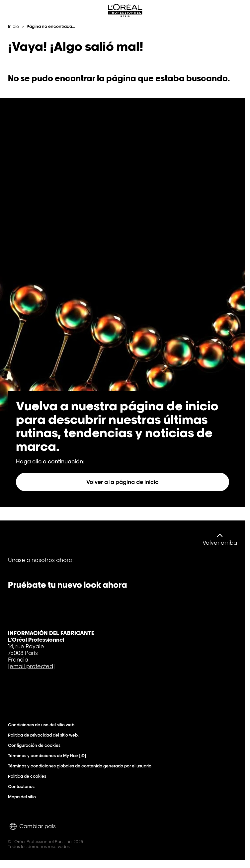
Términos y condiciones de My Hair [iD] (49, 756)
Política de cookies (29, 776)
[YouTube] (38, 565)
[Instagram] (83, 565)
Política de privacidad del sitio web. (45, 735)
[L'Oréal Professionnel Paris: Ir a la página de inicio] (125, 11)
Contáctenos (23, 787)
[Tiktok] (60, 565)
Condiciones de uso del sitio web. (43, 725)
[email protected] (31, 666)
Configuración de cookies (36, 745)
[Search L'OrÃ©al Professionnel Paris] (225, 11)
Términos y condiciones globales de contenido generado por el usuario (81, 766)
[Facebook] (15, 565)
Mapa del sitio (23, 797)
